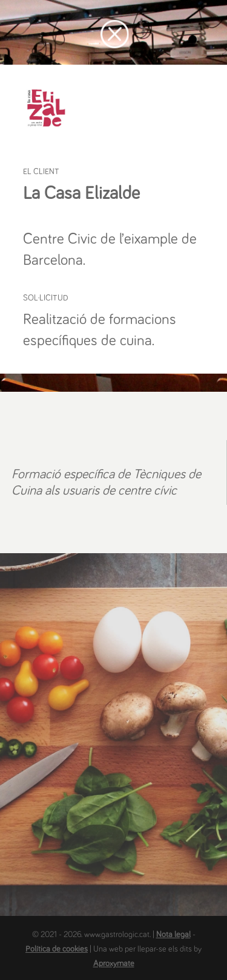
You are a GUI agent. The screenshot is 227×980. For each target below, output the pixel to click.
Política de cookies (57, 949)
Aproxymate (114, 964)
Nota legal (173, 935)
